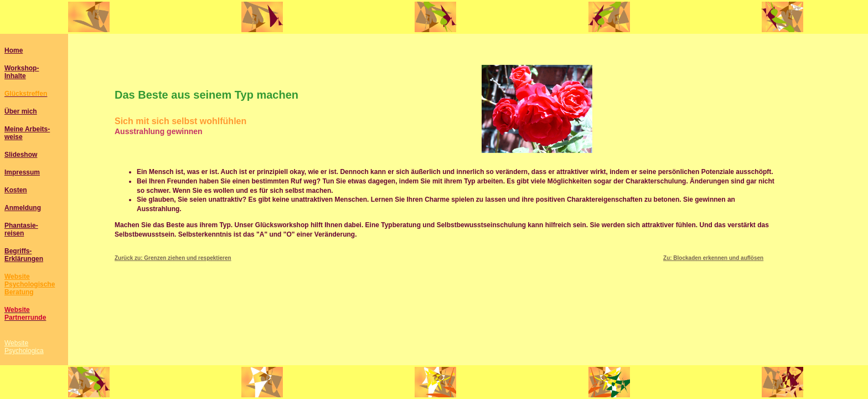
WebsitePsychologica (24, 347)
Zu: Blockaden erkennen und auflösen (713, 258)
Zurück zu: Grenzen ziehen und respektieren (173, 258)
